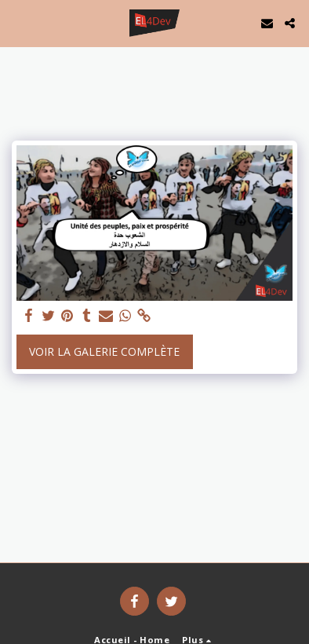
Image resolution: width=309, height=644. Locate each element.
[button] (17, 22)
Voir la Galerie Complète (104, 351)
